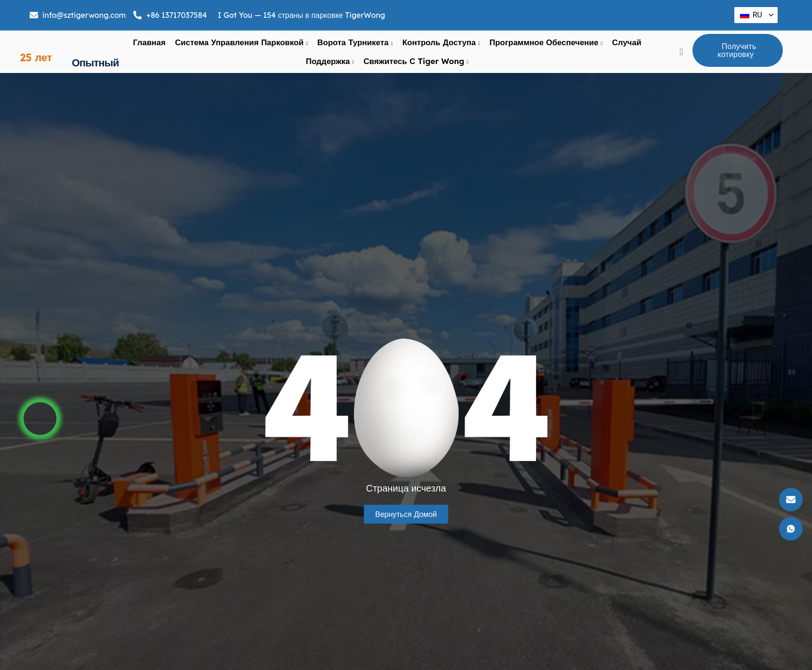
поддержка (330, 67)
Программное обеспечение (546, 48)
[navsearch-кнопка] (682, 58)
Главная (149, 48)
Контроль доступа (441, 48)
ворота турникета (355, 48)
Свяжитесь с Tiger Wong (416, 67)
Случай (627, 48)
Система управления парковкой (241, 48)
